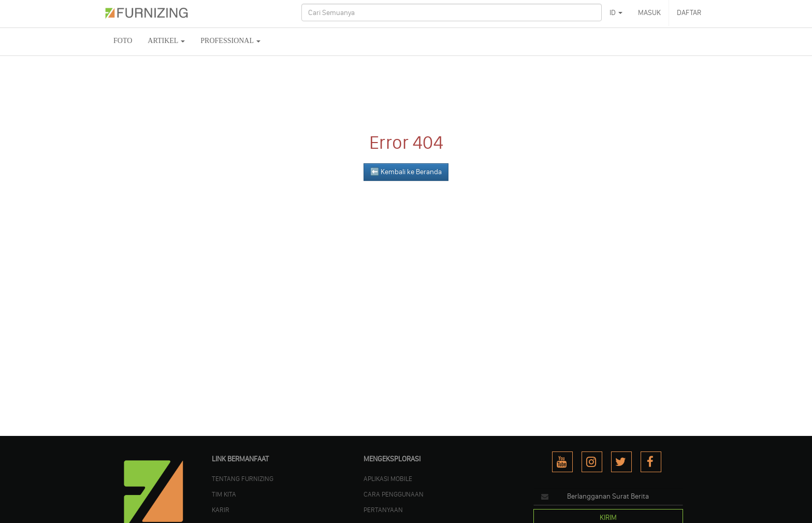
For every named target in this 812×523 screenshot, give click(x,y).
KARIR (221, 510)
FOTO (123, 41)
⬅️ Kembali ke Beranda (406, 172)
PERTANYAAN (383, 510)
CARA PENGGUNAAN (394, 494)
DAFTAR (689, 13)
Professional (230, 41)
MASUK (649, 13)
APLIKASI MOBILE (388, 478)
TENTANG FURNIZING (243, 478)
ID (616, 13)
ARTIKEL (166, 41)
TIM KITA (224, 494)
